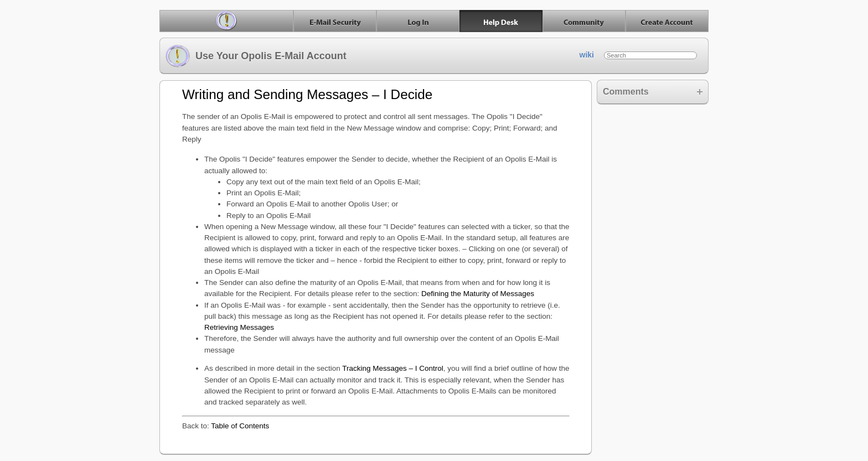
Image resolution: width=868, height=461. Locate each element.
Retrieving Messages (239, 327)
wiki (587, 55)
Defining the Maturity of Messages (478, 294)
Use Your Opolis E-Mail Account (256, 56)
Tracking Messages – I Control (392, 368)
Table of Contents (240, 426)
